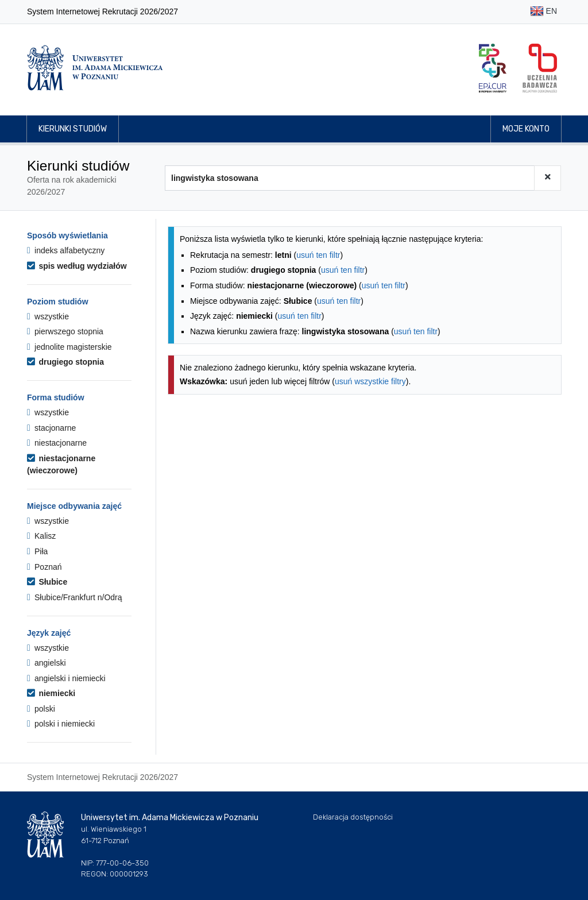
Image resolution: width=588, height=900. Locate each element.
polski (41, 709)
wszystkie (48, 316)
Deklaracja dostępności (353, 817)
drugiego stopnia (65, 362)
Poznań (45, 567)
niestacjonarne (57, 443)
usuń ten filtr (318, 255)
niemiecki (51, 693)
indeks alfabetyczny (66, 250)
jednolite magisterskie (69, 347)
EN (543, 12)
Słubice (47, 582)
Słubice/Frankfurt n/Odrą (75, 597)
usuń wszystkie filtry (370, 381)
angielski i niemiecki (66, 678)
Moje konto (526, 129)
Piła (37, 551)
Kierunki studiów (73, 129)
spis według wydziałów (77, 266)
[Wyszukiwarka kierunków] (350, 178)
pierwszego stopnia (65, 331)
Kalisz (41, 536)
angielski (47, 663)
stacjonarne (51, 428)
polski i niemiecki (61, 724)
